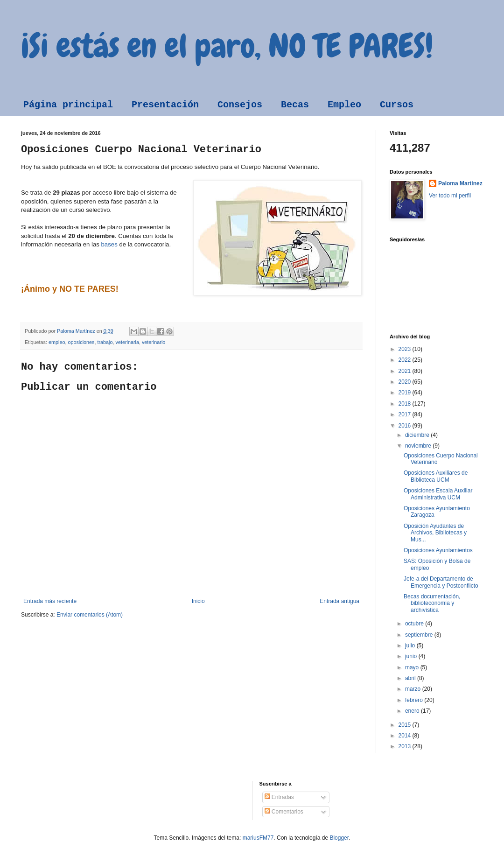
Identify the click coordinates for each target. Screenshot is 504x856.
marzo (414, 689)
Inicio (198, 601)
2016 (406, 426)
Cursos (397, 105)
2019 (406, 393)
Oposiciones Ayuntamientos (438, 550)
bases (109, 244)
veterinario (154, 342)
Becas (295, 105)
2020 (406, 382)
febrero (415, 700)
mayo (413, 667)
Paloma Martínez (460, 183)
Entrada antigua (339, 601)
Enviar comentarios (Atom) (90, 615)
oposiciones (81, 342)
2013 (406, 746)
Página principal (68, 105)
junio (412, 656)
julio (411, 646)
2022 (406, 360)
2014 (406, 736)
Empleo (344, 105)
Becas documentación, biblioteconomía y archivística (432, 603)
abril (411, 678)
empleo (57, 342)
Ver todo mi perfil (450, 196)
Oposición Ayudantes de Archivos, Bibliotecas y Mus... (435, 533)
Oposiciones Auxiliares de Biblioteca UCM (436, 476)
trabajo (105, 342)
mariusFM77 (258, 838)
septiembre (420, 635)
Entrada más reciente (50, 601)
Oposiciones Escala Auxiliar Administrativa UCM (438, 494)
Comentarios (284, 812)
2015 (406, 725)
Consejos (240, 105)
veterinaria (127, 342)
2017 (406, 414)
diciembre (418, 435)
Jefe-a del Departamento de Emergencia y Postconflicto (441, 582)
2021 (406, 371)
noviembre (419, 446)
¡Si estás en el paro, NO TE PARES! (227, 46)
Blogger (339, 838)
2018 (406, 404)
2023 (406, 349)
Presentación (165, 105)
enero (413, 711)
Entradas (279, 797)
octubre (415, 624)
